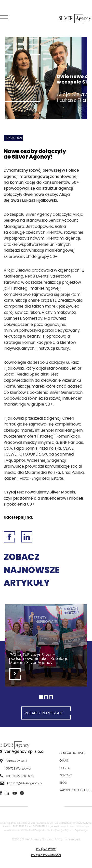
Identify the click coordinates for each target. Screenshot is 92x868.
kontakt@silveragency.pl (25, 783)
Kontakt (66, 775)
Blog (63, 783)
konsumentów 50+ (61, 182)
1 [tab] (41, 697)
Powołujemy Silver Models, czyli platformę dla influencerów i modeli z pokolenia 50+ (43, 498)
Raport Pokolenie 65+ (76, 790)
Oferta (65, 768)
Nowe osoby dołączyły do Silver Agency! (35, 154)
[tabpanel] (46, 648)
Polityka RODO (46, 849)
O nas (64, 761)
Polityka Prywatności (46, 855)
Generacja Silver (72, 753)
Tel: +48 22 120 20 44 (20, 776)
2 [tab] (46, 697)
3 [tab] (51, 697)
